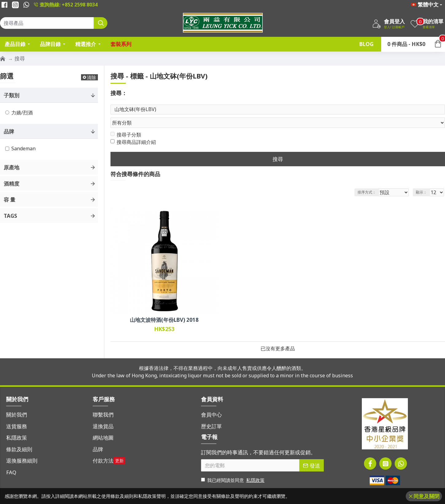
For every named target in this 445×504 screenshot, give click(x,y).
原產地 (12, 167)
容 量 (10, 200)
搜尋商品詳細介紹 (133, 130)
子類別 (12, 95)
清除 (91, 77)
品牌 (9, 131)
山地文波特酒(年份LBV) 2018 (164, 308)
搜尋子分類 (126, 123)
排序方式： (366, 181)
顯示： (423, 181)
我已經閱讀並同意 (233, 469)
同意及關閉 (426, 496)
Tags (10, 216)
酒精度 (12, 184)
